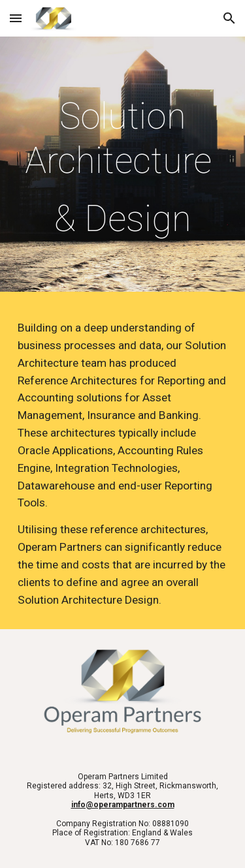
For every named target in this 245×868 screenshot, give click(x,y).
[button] (16, 18)
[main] (123, 167)
